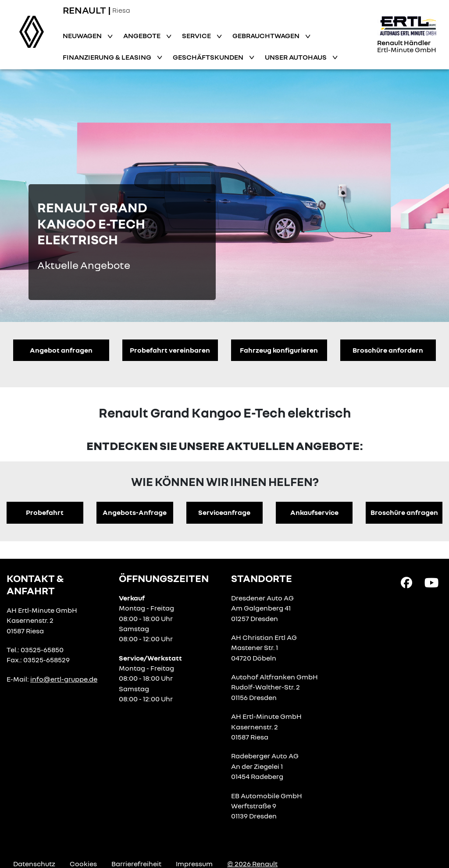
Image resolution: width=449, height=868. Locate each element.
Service (197, 36)
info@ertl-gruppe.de (64, 679)
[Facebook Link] (406, 582)
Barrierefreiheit (136, 864)
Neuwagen (83, 36)
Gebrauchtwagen (267, 36)
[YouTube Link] (431, 582)
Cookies (83, 864)
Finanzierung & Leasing (108, 57)
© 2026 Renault (252, 864)
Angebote (143, 36)
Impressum (194, 864)
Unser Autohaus (296, 57)
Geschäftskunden (209, 57)
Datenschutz (34, 864)
